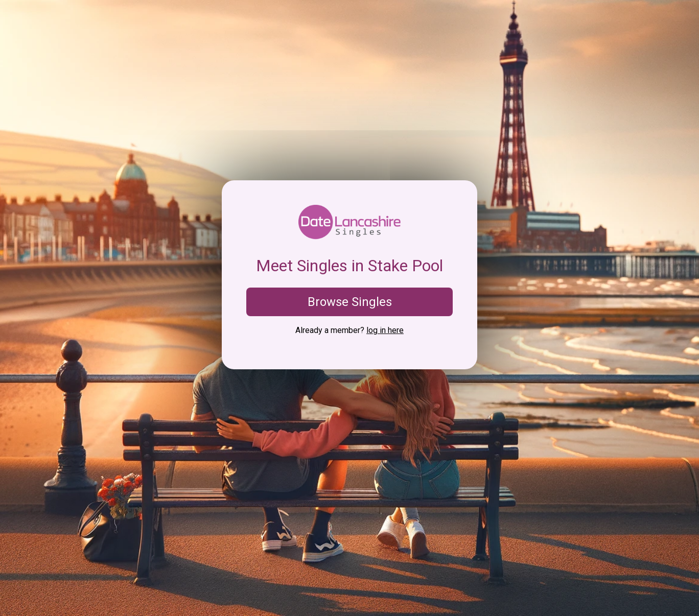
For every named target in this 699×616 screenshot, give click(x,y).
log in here (385, 330)
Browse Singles (350, 302)
